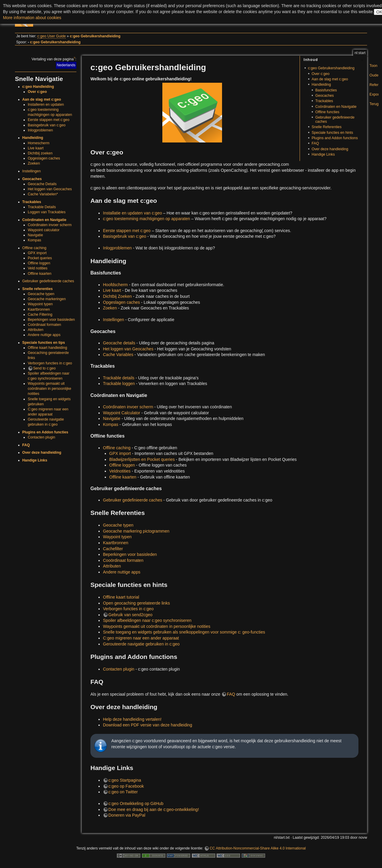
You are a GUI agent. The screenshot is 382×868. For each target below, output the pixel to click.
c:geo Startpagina (125, 780)
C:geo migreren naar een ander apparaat (141, 638)
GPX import (37, 253)
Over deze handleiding (42, 453)
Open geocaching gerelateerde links (136, 603)
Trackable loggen (119, 384)
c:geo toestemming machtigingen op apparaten (147, 219)
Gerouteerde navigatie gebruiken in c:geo (141, 644)
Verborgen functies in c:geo (50, 363)
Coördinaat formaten (44, 325)
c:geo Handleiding (38, 87)
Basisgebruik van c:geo (47, 125)
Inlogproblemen (40, 130)
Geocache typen (41, 294)
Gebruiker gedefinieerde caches (48, 281)
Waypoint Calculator (122, 413)
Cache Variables (118, 355)
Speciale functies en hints (332, 133)
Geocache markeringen (47, 299)
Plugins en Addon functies (45, 432)
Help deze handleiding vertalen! (132, 719)
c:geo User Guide (51, 36)
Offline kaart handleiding (47, 348)
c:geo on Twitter (123, 792)
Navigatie (35, 235)
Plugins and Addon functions (335, 138)
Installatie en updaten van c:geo (133, 213)
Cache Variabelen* (43, 194)
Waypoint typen (40, 304)
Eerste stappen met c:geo (49, 120)
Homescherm (39, 143)
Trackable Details (42, 207)
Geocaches (32, 179)
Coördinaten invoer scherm (50, 225)
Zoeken (34, 163)
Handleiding (33, 138)
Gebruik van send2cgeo (130, 615)
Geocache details (119, 343)
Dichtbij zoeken (40, 153)
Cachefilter (113, 549)
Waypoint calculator (44, 230)
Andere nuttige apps (44, 335)
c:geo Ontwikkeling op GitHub (136, 803)
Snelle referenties (38, 289)
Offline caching (34, 248)
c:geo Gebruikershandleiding (95, 36)
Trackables (32, 202)
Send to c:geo (44, 368)
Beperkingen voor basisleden (51, 320)
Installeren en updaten (46, 105)
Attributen (36, 330)
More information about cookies (32, 18)
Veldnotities (120, 471)
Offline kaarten (40, 274)
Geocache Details (42, 184)
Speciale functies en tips (44, 343)
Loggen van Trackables (47, 212)
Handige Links (35, 460)
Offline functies (327, 112)
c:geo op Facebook (126, 786)
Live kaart (36, 148)
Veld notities (38, 268)
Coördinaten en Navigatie (44, 220)
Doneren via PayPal (127, 815)
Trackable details (119, 378)
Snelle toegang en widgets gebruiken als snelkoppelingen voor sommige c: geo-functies (184, 632)
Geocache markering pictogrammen (136, 531)
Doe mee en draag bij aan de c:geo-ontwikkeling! (154, 809)
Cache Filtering (40, 315)
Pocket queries (40, 258)
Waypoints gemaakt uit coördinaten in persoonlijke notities (50, 389)
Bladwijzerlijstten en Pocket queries (142, 459)
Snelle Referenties (326, 127)
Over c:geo (37, 92)
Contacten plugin (41, 437)
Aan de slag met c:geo (42, 99)
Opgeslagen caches (44, 158)
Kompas (34, 240)
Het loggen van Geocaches (50, 189)
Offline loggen (39, 263)
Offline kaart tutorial (121, 597)
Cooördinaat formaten (123, 560)
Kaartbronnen (39, 309)
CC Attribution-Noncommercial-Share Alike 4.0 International (258, 848)
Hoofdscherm (115, 285)
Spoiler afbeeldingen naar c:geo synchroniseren (147, 620)
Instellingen (32, 171)
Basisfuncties (326, 90)
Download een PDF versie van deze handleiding (148, 725)
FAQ (26, 445)
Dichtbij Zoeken (117, 296)
